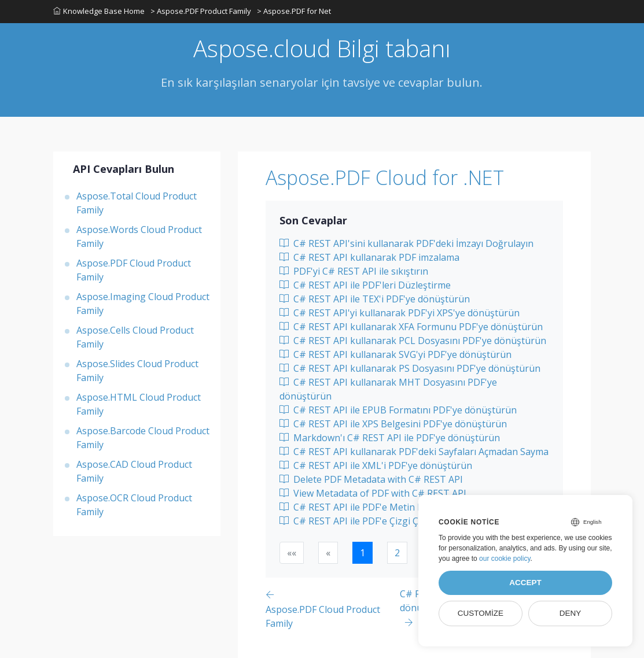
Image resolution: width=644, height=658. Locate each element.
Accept (525, 583)
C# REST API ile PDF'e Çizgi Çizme (359, 521)
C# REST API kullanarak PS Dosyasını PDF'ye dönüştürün (410, 368)
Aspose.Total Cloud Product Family (137, 203)
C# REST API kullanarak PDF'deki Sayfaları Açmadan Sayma (414, 452)
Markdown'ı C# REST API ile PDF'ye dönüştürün (390, 438)
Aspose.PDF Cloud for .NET (385, 178)
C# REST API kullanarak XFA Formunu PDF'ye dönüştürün (411, 327)
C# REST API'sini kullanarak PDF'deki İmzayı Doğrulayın (406, 243)
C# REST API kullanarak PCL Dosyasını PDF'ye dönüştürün (413, 341)
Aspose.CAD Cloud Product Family (134, 471)
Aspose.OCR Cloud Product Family (134, 505)
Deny (571, 613)
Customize (481, 613)
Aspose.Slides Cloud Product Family (137, 371)
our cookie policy (505, 559)
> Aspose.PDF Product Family (201, 11)
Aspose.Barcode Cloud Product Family (143, 438)
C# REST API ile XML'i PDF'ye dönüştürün (376, 465)
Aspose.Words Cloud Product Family (139, 236)
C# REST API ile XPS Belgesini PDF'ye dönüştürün (393, 424)
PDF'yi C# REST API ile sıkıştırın (354, 271)
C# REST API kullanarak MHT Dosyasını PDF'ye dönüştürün (388, 389)
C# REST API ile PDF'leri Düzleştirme (365, 285)
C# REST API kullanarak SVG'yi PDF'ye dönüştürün (395, 354)
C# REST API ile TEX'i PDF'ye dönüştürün (375, 299)
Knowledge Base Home (99, 11)
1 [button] (363, 553)
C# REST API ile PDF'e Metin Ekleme (364, 507)
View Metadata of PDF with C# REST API (373, 493)
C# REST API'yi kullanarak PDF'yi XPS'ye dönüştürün (400, 313)
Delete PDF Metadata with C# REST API (371, 479)
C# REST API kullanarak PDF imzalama (369, 257)
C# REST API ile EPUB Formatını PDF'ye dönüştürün (398, 410)
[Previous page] (332, 609)
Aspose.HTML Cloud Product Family (139, 404)
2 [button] (397, 553)
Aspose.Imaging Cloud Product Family (143, 304)
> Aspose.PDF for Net (294, 11)
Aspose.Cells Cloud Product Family (135, 337)
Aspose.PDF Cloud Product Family (134, 270)
